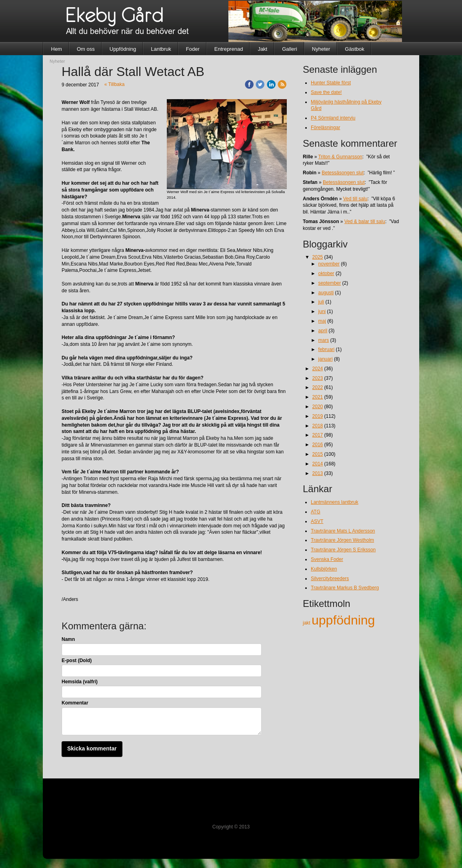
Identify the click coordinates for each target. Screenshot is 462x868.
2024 (318, 369)
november (329, 264)
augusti (326, 293)
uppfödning (343, 620)
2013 (318, 473)
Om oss (86, 49)
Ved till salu (355, 199)
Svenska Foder (327, 559)
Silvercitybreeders (330, 579)
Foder (193, 49)
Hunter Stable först (331, 83)
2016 (318, 445)
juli (321, 302)
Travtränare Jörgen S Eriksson (343, 550)
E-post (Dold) (77, 660)
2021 (318, 397)
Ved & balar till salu (365, 221)
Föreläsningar (325, 128)
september (330, 283)
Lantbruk (161, 49)
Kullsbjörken (324, 569)
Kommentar (75, 703)
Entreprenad (229, 49)
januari (326, 359)
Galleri (290, 49)
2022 (318, 387)
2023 (318, 378)
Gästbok (354, 49)
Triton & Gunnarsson (340, 157)
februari (327, 349)
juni (322, 311)
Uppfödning (123, 49)
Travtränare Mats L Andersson (343, 531)
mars (324, 340)
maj (322, 321)
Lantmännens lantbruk (335, 502)
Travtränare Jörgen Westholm (342, 540)
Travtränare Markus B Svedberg (345, 588)
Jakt (262, 49)
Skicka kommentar (92, 748)
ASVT (317, 521)
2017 (318, 435)
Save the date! (326, 92)
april (323, 331)
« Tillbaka (115, 84)
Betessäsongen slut (343, 173)
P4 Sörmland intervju (333, 118)
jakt (307, 623)
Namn (68, 639)
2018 (318, 426)
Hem (57, 49)
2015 (318, 454)
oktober (326, 273)
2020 (318, 407)
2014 (318, 464)
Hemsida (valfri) (80, 682)
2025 (318, 257)
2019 (318, 416)
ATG (316, 512)
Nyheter (321, 49)
